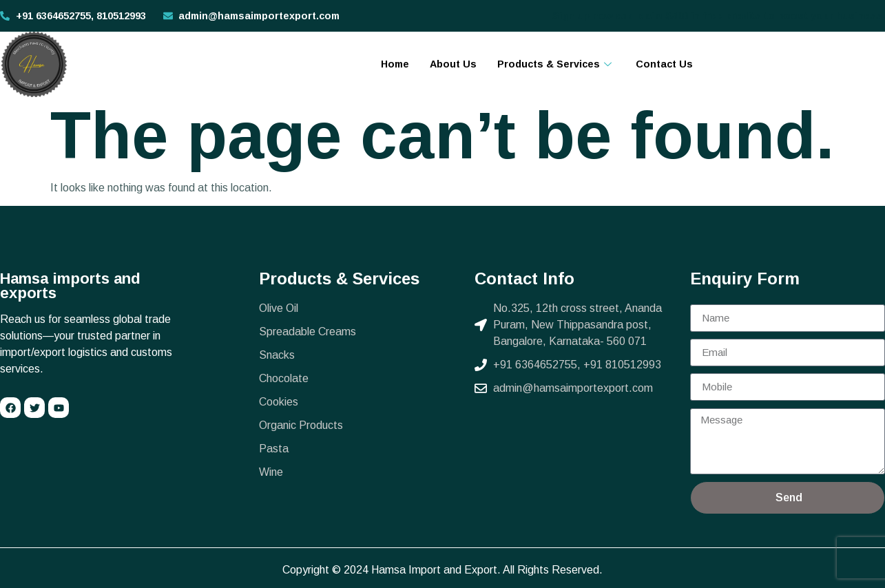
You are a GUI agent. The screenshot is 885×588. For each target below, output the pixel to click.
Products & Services (556, 64)
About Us (453, 64)
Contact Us (664, 64)
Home (395, 64)
